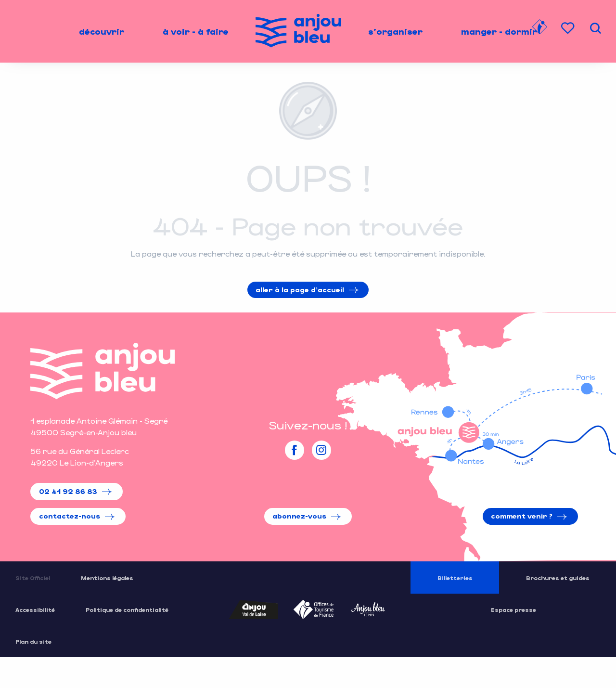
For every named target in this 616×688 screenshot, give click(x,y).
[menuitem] (102, 31)
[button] (595, 28)
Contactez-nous (70, 516)
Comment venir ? (522, 516)
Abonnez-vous (299, 516)
